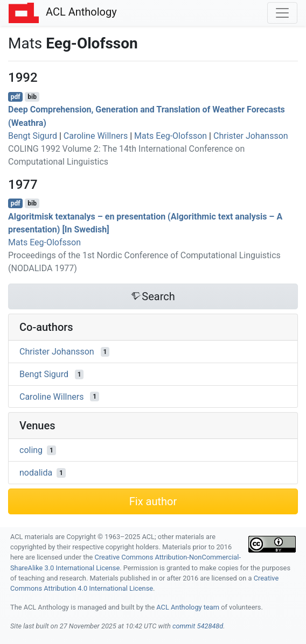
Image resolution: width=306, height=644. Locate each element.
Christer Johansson (251, 136)
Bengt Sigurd (33, 136)
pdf (16, 97)
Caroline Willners (96, 136)
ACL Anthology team (188, 607)
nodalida (36, 473)
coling (31, 450)
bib (32, 97)
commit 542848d (198, 626)
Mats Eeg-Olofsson (171, 136)
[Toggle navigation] (282, 13)
